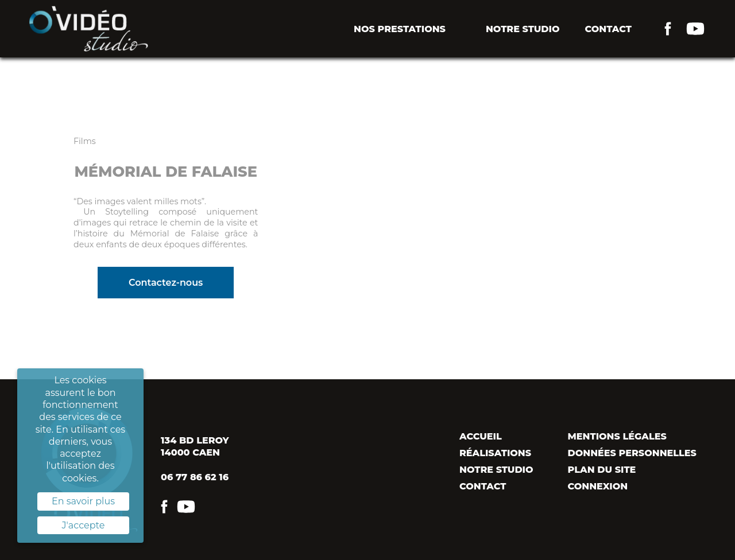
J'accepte (84, 525)
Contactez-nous (166, 283)
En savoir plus (83, 501)
